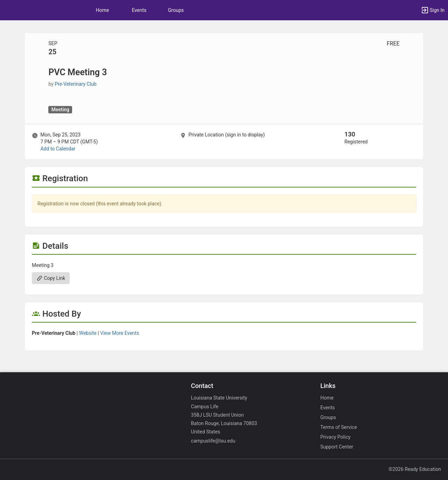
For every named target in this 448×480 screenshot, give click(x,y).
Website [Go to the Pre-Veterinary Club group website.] (88, 333)
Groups (176, 10)
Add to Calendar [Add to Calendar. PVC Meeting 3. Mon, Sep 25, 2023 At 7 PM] (58, 149)
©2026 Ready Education (415, 469)
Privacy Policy (335, 437)
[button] (433, 10)
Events (139, 10)
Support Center (337, 447)
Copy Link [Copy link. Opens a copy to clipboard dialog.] (51, 278)
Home (327, 398)
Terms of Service (339, 427)
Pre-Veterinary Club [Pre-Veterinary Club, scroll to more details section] (75, 84)
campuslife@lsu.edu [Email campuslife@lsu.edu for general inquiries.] (213, 441)
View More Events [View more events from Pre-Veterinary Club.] (120, 333)
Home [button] (103, 10)
